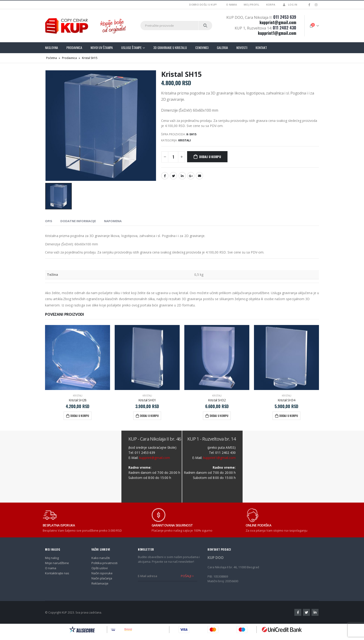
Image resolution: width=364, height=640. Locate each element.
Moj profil (252, 5)
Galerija (222, 47)
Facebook (165, 176)
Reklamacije (100, 583)
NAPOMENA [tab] (113, 221)
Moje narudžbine (57, 563)
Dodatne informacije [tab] (78, 221)
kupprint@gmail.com (278, 22)
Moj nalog (52, 558)
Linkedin (315, 612)
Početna (52, 58)
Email (199, 176)
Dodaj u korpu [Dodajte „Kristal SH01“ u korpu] (149, 416)
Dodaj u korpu (210, 157)
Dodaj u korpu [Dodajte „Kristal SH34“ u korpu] (289, 416)
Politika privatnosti (104, 563)
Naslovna (52, 47)
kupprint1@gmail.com (277, 33)
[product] (78, 357)
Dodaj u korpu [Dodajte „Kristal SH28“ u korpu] (80, 416)
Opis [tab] (49, 221)
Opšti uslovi (100, 568)
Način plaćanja (102, 578)
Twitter (173, 176)
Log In (290, 5)
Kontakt (261, 47)
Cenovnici (202, 47)
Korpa (271, 5)
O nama (231, 5)
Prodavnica (74, 47)
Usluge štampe (131, 47)
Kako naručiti (101, 558)
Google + (191, 176)
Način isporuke (102, 573)
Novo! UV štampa (102, 47)
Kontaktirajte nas (57, 573)
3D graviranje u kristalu (170, 47)
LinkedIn (182, 176)
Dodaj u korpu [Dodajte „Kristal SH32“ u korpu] (219, 416)
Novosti (242, 47)
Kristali (185, 140)
